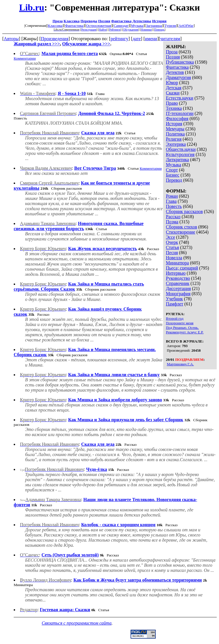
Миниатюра (178, 263)
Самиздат (121, 26)
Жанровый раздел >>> (37, 44)
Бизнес (173, 175)
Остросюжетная (99, 26)
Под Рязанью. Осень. (182, 328)
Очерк (172, 242)
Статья (173, 247)
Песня (172, 253)
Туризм (170, 26)
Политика (175, 134)
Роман (172, 196)
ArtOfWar (186, 26)
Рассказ (173, 217)
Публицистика (180, 62)
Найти (103, 30)
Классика (72, 21)
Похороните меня (180, 323)
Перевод (174, 180)
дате (137, 39)
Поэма (172, 222)
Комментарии (25, 58)
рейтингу (119, 39)
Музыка (137, 26)
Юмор (172, 83)
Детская (174, 88)
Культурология (180, 154)
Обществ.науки (181, 149)
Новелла (174, 258)
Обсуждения (131, 30)
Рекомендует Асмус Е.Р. (185, 332)
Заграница (154, 26)
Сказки (173, 93)
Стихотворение (181, 232)
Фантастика (121, 21)
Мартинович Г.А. (180, 364)
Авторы (11, 39)
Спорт (172, 170)
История (159, 21)
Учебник (175, 299)
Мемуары (175, 129)
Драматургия (179, 77)
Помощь (159, 30)
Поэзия (104, 21)
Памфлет (175, 304)
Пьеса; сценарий (182, 268)
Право (172, 103)
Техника (174, 108)
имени (151, 39)
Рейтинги (115, 30)
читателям (170, 39)
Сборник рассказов (184, 211)
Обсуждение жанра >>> (86, 44)
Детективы (142, 21)
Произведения (55, 39)
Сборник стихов (182, 227)
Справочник (178, 283)
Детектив (175, 72)
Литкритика (178, 160)
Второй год (175, 318)
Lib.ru (32, 7)
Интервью (176, 273)
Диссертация (179, 288)
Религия (174, 139)
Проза (58, 21)
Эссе (171, 237)
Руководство (178, 278)
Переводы (89, 21)
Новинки (146, 30)
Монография (178, 294)
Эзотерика (176, 144)
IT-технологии (180, 113)
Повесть (174, 206)
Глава (171, 201)
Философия (177, 119)
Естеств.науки (180, 98)
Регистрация (89, 30)
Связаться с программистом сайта (77, 623)
